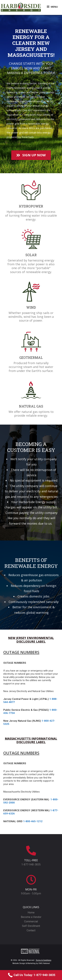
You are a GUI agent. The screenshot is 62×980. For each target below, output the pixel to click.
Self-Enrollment (31, 926)
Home (31, 913)
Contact (31, 930)
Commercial (31, 921)
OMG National (44, 963)
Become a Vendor (31, 917)
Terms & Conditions (43, 960)
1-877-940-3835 (31, 864)
